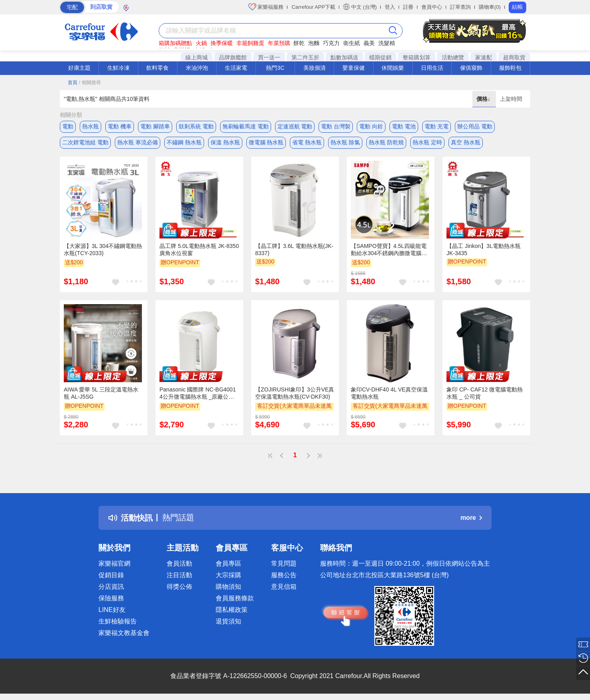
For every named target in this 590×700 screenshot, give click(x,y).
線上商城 (197, 57)
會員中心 (432, 7)
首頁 (73, 83)
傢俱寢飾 (471, 68)
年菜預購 (279, 43)
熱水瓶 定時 (427, 142)
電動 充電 (437, 126)
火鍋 (201, 43)
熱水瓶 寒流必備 (138, 142)
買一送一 (269, 57)
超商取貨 (514, 57)
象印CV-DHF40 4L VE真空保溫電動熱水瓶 (389, 393)
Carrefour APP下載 (313, 7)
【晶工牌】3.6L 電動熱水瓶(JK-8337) (294, 250)
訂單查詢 (460, 7)
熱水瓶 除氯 (345, 142)
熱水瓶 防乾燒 (386, 142)
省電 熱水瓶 (307, 142)
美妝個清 (315, 68)
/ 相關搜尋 (90, 83)
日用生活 (432, 68)
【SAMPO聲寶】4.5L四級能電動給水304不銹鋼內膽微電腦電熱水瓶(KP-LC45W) (389, 250)
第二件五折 (305, 57)
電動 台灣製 (336, 126)
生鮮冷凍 (118, 68)
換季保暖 (222, 43)
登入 (390, 7)
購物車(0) (490, 7)
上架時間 (511, 99)
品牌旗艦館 (233, 57)
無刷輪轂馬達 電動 (246, 126)
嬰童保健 (354, 68)
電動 (68, 126)
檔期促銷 (380, 57)
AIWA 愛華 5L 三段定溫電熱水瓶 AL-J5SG (101, 393)
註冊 (408, 7)
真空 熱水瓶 (466, 142)
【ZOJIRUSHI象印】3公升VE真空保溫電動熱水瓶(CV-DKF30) (295, 393)
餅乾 (299, 43)
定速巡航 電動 (295, 126)
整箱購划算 (417, 57)
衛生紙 (352, 43)
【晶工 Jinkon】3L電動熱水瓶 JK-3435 (484, 250)
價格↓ (484, 99)
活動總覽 (453, 57)
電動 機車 (120, 126)
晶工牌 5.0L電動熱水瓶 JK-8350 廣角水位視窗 (199, 250)
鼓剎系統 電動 (196, 126)
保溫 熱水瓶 (225, 142)
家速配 (484, 57)
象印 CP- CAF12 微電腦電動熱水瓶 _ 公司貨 (485, 393)
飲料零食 (157, 68)
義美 (369, 43)
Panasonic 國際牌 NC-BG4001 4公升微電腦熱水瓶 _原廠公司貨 (198, 393)
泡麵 (314, 43)
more (471, 518)
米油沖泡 (197, 68)
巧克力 (331, 43)
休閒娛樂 (393, 68)
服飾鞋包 (510, 68)
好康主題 (79, 68)
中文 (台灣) (360, 7)
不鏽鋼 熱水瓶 (184, 142)
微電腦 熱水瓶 (266, 142)
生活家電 (236, 68)
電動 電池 (404, 126)
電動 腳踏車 (155, 126)
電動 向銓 (371, 126)
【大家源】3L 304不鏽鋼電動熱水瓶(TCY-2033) (103, 250)
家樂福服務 (266, 7)
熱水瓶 (90, 126)
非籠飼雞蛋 (250, 43)
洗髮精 (387, 43)
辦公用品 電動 (475, 126)
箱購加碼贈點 (175, 43)
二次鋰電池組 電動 (85, 142)
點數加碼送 (344, 57)
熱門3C (275, 68)
